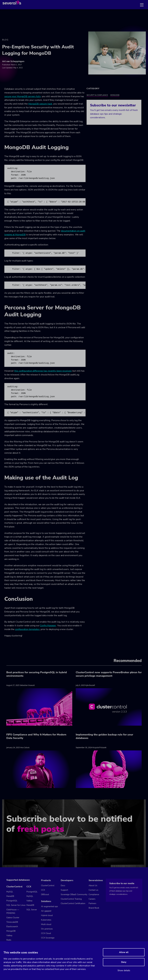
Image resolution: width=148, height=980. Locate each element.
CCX (29, 887)
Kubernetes (46, 920)
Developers (67, 880)
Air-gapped (46, 911)
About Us (93, 886)
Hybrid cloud (47, 915)
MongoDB (115, 95)
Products (46, 880)
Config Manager (48, 626)
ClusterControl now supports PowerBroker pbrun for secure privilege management (109, 674)
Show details (124, 970)
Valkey (9, 935)
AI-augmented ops (50, 906)
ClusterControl (14, 887)
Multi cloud (46, 924)
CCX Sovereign (48, 938)
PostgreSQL (12, 901)
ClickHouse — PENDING (13, 911)
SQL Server (32, 910)
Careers (92, 899)
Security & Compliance (97, 95)
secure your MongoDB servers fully (22, 96)
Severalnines (96, 880)
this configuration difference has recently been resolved (43, 371)
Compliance (94, 894)
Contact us (93, 890)
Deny (124, 962)
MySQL (10, 892)
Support (64, 890)
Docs (63, 886)
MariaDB (10, 896)
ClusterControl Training (71, 899)
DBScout (45, 894)
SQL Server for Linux (16, 905)
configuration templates (27, 629)
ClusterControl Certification (73, 903)
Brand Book (94, 908)
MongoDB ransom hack (40, 104)
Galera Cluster (13, 918)
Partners (92, 903)
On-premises (47, 929)
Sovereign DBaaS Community (74, 894)
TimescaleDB (12, 922)
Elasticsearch (12, 927)
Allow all (124, 952)
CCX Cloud (46, 933)
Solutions (46, 901)
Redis (9, 940)
